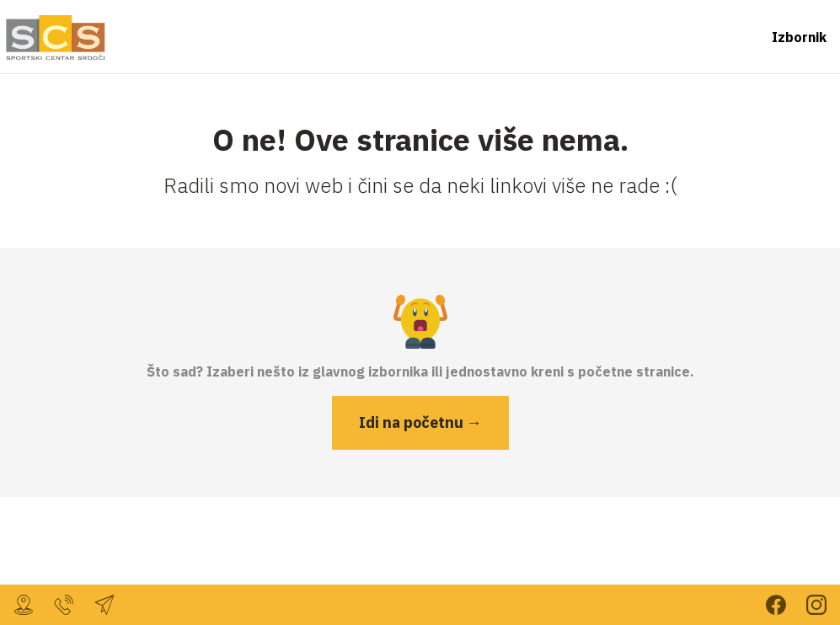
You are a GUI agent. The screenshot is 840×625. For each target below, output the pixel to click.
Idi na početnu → (420, 422)
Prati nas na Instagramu (816, 605)
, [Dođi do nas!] (24, 605)
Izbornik (799, 37)
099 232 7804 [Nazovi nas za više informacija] (64, 605)
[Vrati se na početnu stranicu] (54, 37)
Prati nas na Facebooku (776, 605)
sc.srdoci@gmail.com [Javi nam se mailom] (104, 605)
